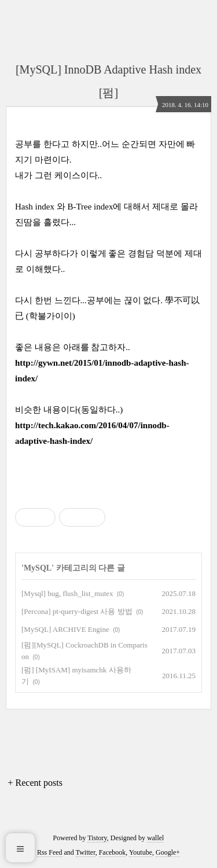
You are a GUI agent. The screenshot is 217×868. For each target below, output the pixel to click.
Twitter (86, 852)
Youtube (141, 852)
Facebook (113, 852)
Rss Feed (50, 852)
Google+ (168, 852)
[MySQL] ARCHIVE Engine (65, 629)
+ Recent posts (35, 783)
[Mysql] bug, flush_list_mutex (67, 593)
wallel (155, 838)
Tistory (97, 838)
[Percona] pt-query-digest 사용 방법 (77, 611)
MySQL (38, 568)
